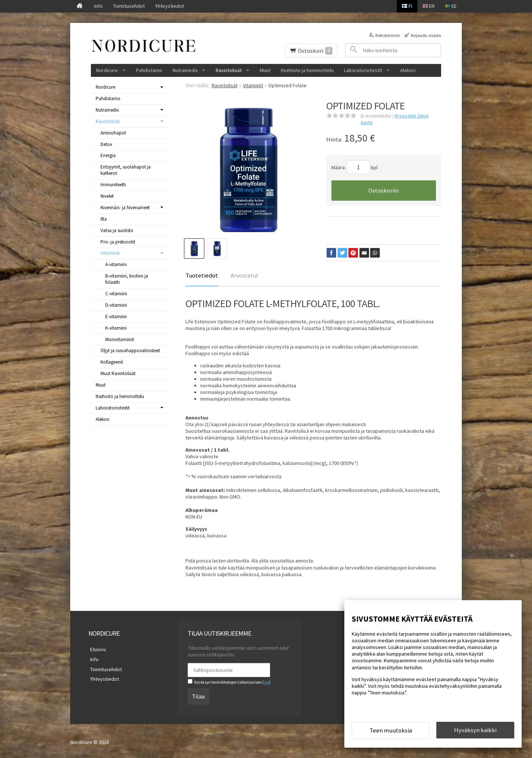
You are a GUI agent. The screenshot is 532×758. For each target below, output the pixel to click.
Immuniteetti (113, 185)
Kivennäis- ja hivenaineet (125, 208)
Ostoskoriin (383, 190)
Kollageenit (112, 362)
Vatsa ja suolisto (117, 230)
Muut (265, 70)
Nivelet (107, 196)
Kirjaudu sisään (426, 35)
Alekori (408, 70)
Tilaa (198, 695)
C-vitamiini (116, 294)
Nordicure (107, 70)
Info (98, 6)
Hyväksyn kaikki (475, 731)
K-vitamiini (116, 328)
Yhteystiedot (170, 6)
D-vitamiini (116, 305)
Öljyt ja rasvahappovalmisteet (130, 351)
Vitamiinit (110, 253)
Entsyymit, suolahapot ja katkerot (126, 170)
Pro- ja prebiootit (118, 242)
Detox (106, 144)
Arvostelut (245, 275)
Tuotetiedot (202, 275)
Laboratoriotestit (363, 70)
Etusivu (96, 649)
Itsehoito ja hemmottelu (307, 70)
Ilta (104, 219)
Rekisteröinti (388, 35)
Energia (108, 155)
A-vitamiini (116, 264)
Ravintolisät (229, 70)
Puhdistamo (149, 70)
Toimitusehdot (129, 6)
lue (266, 682)
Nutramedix (185, 70)
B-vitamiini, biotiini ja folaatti (127, 279)
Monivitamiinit (120, 339)
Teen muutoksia (391, 731)
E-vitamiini (116, 317)
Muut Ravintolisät (118, 373)
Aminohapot (113, 133)
